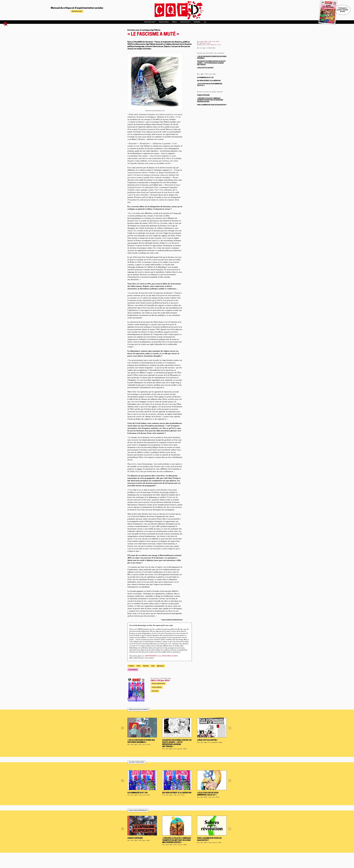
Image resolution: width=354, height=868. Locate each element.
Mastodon (146, 666)
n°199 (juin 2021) (160, 681)
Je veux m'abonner (157, 687)
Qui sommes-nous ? (150, 22)
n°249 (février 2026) (178, 845)
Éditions (175, 22)
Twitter (138, 666)
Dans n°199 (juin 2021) (136, 762)
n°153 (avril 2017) (142, 745)
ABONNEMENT (151, 656)
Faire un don (155, 691)
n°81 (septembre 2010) (213, 743)
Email (153, 666)
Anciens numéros (164, 22)
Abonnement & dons (77, 11)
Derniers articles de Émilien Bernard (138, 810)
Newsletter (197, 22)
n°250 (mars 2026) (142, 841)
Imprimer (161, 666)
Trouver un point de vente (158, 684)
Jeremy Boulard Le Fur (214, 45)
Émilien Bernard (205, 43)
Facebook (131, 666)
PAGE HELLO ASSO (170, 656)
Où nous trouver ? (185, 22)
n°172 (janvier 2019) (178, 749)
